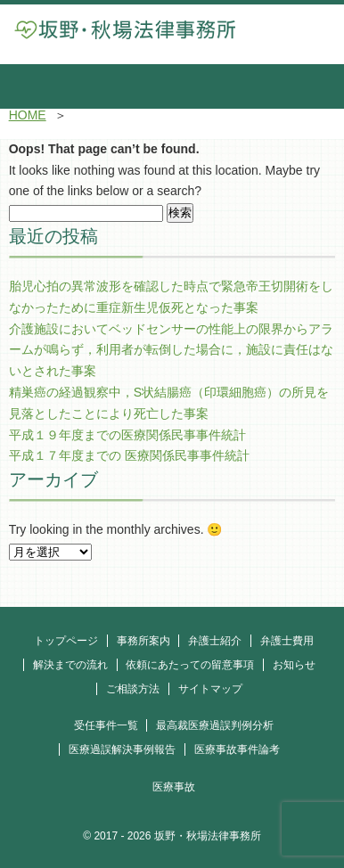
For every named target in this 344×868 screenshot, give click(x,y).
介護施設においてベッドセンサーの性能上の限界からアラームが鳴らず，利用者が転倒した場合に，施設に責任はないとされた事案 (171, 350)
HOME (28, 115)
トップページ (66, 641)
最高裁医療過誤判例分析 (215, 725)
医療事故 (174, 787)
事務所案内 (143, 641)
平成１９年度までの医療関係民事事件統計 (127, 435)
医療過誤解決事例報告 (122, 749)
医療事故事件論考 (237, 749)
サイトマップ (210, 689)
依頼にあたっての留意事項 (190, 665)
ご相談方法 (133, 689)
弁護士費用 (287, 641)
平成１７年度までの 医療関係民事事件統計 (129, 455)
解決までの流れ (70, 665)
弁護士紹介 (215, 641)
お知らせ (294, 665)
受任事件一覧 (106, 725)
